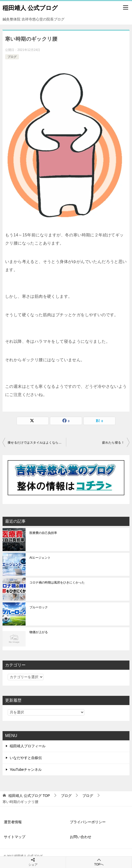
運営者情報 (13, 822)
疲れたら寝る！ (113, 443)
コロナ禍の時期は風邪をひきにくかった (57, 583)
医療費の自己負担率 (43, 533)
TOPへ (99, 862)
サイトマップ (15, 837)
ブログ (12, 57)
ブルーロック (39, 607)
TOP (29, 796)
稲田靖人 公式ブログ (30, 7)
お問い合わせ (81, 837)
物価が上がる (39, 632)
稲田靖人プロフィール (28, 746)
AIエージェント (40, 558)
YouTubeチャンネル (26, 770)
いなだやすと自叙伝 (26, 758)
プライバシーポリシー (88, 822)
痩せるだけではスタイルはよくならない (36, 443)
